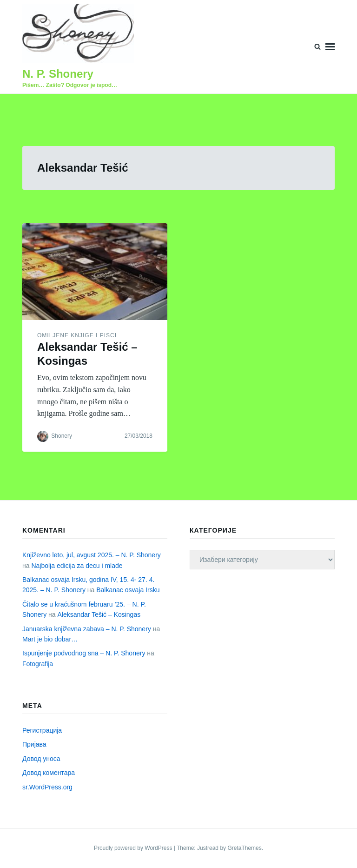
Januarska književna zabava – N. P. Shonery (87, 629)
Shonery (62, 436)
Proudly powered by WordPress (134, 848)
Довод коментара (49, 773)
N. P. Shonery (58, 74)
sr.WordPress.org (47, 787)
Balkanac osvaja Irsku (128, 590)
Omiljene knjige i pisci (77, 335)
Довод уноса (41, 759)
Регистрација (42, 730)
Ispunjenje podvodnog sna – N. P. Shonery (84, 653)
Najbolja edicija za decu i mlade (77, 566)
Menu (330, 47)
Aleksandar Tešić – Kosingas (99, 614)
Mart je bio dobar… (50, 639)
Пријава (34, 744)
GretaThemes (244, 848)
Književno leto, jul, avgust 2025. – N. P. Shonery (92, 555)
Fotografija (38, 664)
